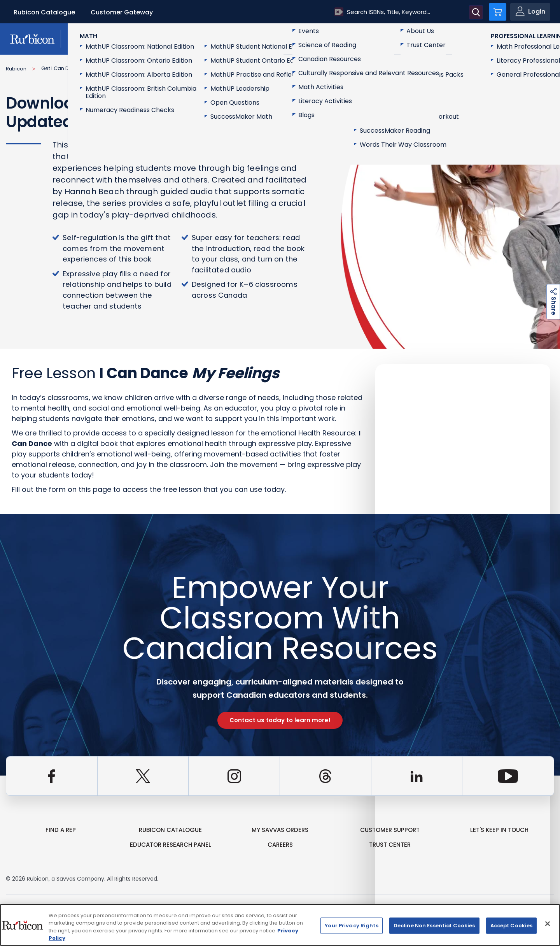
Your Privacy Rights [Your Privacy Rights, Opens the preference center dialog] (351, 926)
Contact (521, 38)
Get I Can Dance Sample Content (83, 68)
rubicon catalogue (170, 830)
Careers (280, 845)
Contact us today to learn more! (280, 720)
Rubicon (16, 69)
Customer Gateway (122, 12)
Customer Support (390, 830)
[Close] (548, 923)
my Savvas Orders (280, 830)
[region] (280, 925)
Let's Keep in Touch (499, 830)
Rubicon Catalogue (44, 12)
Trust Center (390, 845)
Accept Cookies (512, 926)
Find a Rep (61, 830)
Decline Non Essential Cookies (434, 926)
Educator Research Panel (171, 845)
